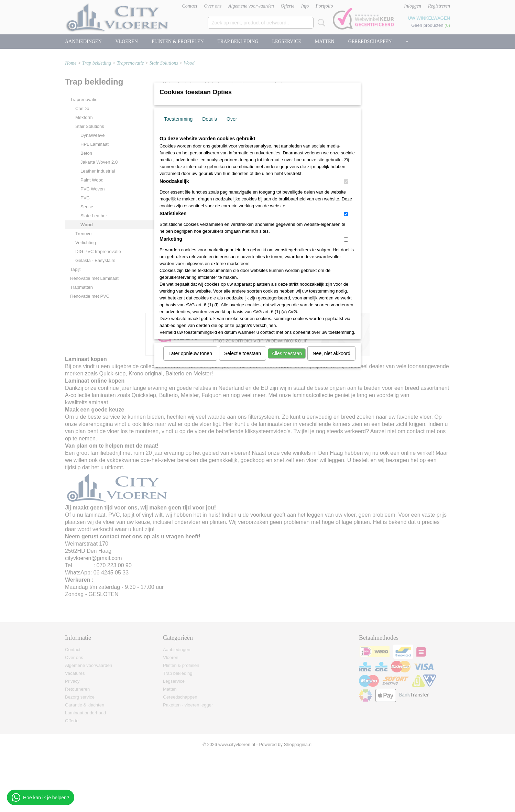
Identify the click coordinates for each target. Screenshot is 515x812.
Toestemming (178, 119)
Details (210, 119)
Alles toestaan (287, 353)
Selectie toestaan (243, 353)
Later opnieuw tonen (190, 353)
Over (232, 119)
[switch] (346, 182)
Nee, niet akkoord (331, 353)
